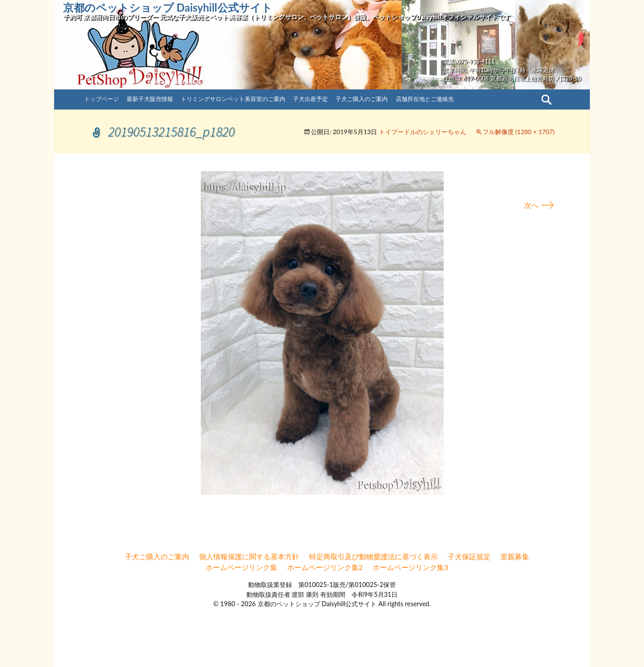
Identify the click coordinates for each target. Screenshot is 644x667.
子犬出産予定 (310, 99)
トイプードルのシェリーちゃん (423, 132)
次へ (539, 205)
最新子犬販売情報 (150, 99)
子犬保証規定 (469, 556)
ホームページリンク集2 (325, 567)
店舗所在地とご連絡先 (425, 99)
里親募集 (515, 556)
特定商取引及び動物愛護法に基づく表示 (373, 556)
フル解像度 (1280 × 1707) (519, 132)
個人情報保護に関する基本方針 (249, 556)
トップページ (102, 99)
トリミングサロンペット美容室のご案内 (233, 99)
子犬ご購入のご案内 (362, 99)
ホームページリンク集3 (410, 567)
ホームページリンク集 (241, 567)
